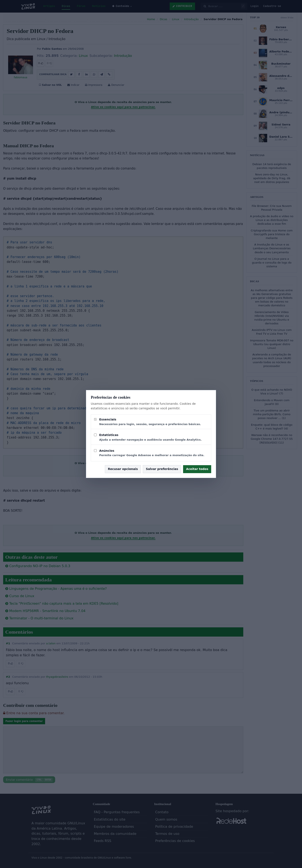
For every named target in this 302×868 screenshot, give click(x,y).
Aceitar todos (197, 469)
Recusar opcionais (123, 469)
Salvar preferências (162, 469)
